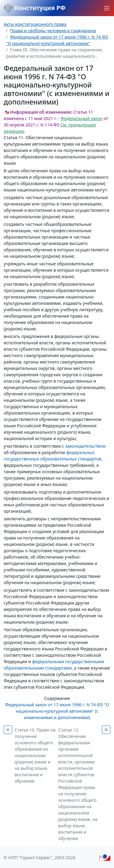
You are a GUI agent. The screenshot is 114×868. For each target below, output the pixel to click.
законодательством (85, 446)
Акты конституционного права (35, 24)
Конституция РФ (35, 8)
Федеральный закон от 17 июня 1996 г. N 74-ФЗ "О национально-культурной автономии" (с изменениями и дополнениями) (57, 711)
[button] (107, 8)
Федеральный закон (82, 118)
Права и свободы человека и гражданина (53, 31)
